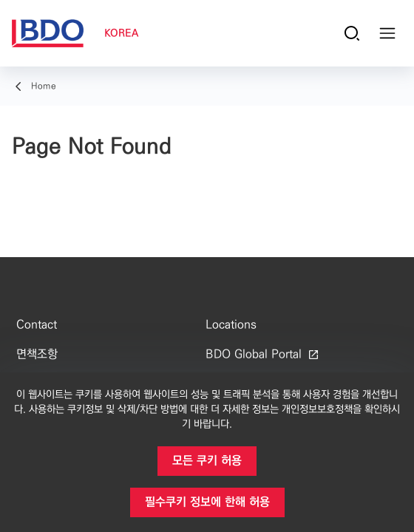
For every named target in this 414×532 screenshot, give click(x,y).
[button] (207, 461)
